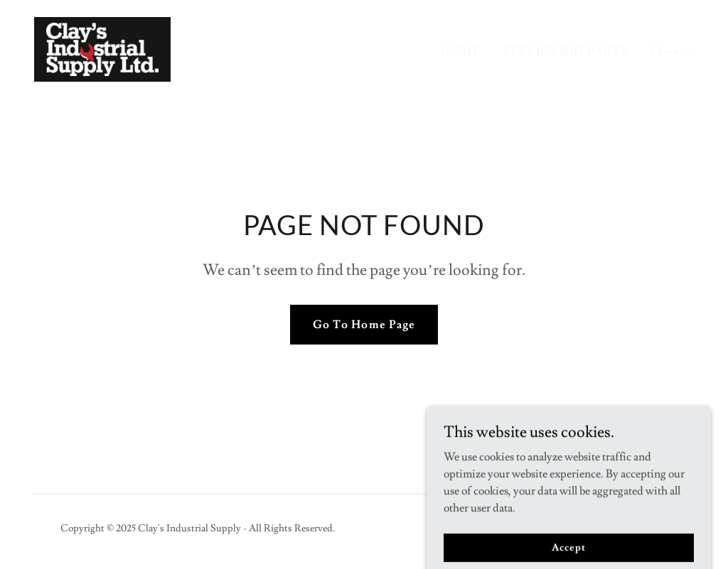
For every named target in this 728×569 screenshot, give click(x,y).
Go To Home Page (364, 325)
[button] (672, 51)
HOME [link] (461, 51)
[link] (102, 47)
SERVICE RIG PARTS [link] (566, 51)
